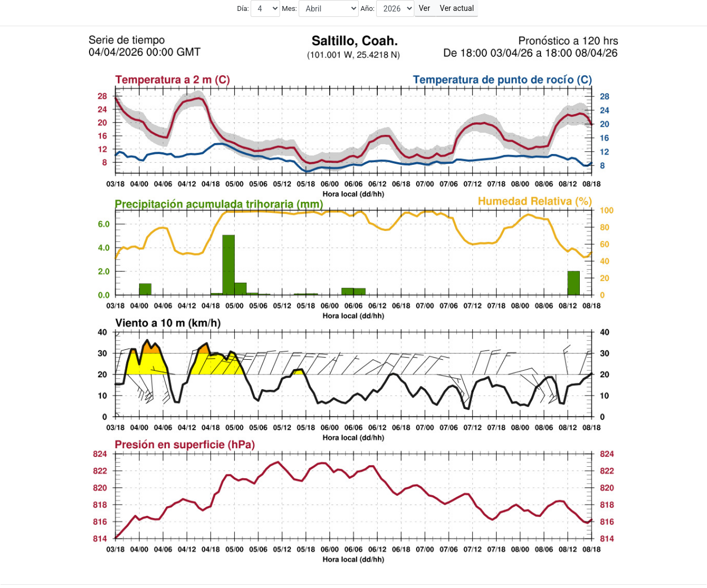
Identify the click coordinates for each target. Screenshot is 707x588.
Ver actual (457, 8)
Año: (367, 8)
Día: (244, 8)
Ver (425, 8)
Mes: (289, 8)
